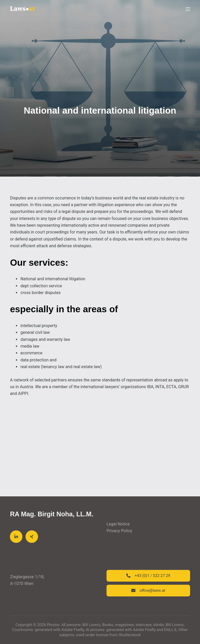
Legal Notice (118, 524)
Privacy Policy (119, 531)
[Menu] (188, 9)
